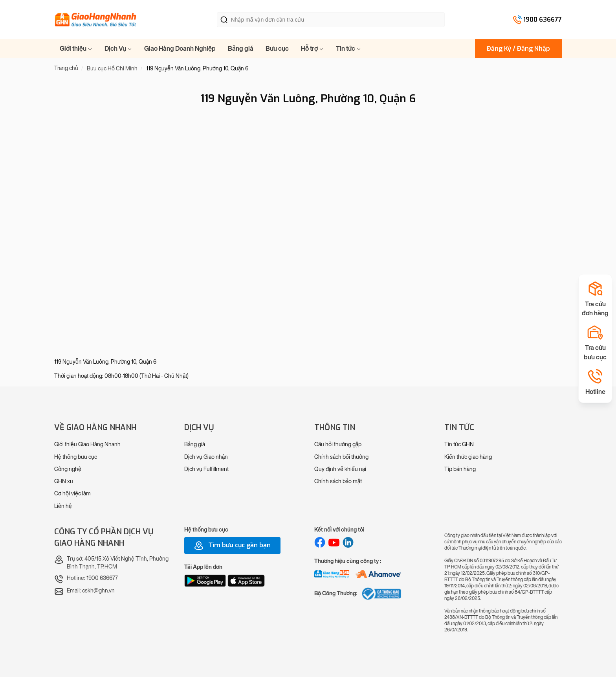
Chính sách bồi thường (341, 457)
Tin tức (348, 49)
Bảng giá (241, 49)
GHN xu (64, 481)
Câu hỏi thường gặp (338, 444)
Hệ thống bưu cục (76, 457)
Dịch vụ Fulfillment (206, 469)
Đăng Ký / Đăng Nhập (518, 49)
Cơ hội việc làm (72, 494)
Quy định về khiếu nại (340, 469)
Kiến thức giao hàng (468, 457)
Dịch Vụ (118, 49)
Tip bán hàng (460, 469)
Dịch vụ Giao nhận (206, 457)
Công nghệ (68, 469)
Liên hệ (63, 506)
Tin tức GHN (459, 444)
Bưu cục (277, 49)
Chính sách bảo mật (338, 481)
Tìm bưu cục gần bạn (232, 546)
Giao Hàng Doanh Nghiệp (180, 49)
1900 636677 (543, 19)
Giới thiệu (76, 49)
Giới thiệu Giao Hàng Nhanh (87, 444)
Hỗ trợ (312, 49)
